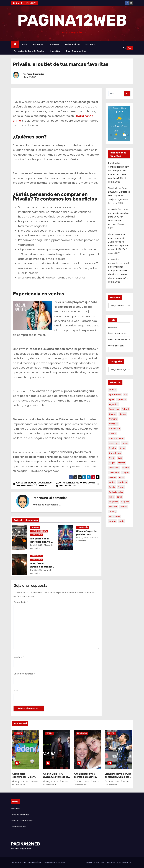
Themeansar (60, 862)
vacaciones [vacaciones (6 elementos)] (115, 516)
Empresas (35, 527)
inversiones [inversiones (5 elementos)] (114, 468)
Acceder (113, 327)
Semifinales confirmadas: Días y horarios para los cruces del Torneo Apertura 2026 (118, 171)
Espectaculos (37, 556)
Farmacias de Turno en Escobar (29, 51)
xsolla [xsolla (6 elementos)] (121, 521)
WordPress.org (116, 346)
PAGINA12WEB (72, 20)
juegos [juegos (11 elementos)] (125, 473)
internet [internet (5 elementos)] (121, 463)
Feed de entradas (117, 333)
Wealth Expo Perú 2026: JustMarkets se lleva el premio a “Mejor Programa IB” (56, 779)
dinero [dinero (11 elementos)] (125, 443)
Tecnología (54, 44)
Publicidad (55, 51)
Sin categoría (37, 535)
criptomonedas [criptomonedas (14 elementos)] (116, 438)
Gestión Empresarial (39, 531)
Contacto (38, 44)
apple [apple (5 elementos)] (112, 399)
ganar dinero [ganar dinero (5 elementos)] (115, 453)
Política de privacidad (96, 862)
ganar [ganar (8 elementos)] (122, 448)
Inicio (25, 44)
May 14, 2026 (22, 781)
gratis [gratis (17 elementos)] (112, 458)
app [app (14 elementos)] (126, 395)
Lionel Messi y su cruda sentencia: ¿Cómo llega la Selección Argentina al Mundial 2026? (119, 242)
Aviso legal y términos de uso (120, 862)
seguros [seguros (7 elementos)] (125, 502)
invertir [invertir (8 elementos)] (126, 468)
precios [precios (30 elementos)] (121, 487)
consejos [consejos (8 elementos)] (113, 424)
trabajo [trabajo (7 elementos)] (124, 507)
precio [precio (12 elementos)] (112, 487)
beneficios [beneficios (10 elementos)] (114, 409)
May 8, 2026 (114, 781)
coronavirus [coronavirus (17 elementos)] (115, 429)
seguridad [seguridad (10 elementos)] (114, 502)
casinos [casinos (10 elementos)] (113, 414)
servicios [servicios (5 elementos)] (113, 507)
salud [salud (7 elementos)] (119, 497)
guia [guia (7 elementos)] (120, 458)
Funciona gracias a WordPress (24, 862)
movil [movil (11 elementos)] (122, 477)
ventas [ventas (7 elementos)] (112, 521)
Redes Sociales (73, 44)
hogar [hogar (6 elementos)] (112, 463)
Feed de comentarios (119, 339)
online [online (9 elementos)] (112, 482)
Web (16, 691)
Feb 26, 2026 (36, 545)
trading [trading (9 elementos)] (113, 512)
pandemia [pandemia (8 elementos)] (123, 482)
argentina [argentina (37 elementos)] (114, 404)
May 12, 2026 (83, 781)
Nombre (19, 657)
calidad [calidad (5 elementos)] (125, 409)
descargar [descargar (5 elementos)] (114, 443)
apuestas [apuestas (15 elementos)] (122, 399)
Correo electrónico (24, 674)
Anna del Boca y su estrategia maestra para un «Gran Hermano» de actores (118, 217)
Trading (49, 733)
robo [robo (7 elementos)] (111, 497)
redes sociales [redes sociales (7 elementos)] (116, 492)
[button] (124, 48)
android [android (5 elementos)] (113, 390)
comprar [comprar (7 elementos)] (113, 419)
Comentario (21, 602)
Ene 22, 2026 (82, 538)
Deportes (19, 733)
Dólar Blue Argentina (76, 51)
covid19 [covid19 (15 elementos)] (113, 434)
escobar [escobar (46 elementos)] (113, 448)
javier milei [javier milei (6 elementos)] (114, 473)
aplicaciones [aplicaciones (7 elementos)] (115, 395)
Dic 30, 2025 (36, 570)
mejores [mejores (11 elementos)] (113, 477)
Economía (90, 44)
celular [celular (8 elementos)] (123, 414)
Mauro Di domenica (35, 74)
